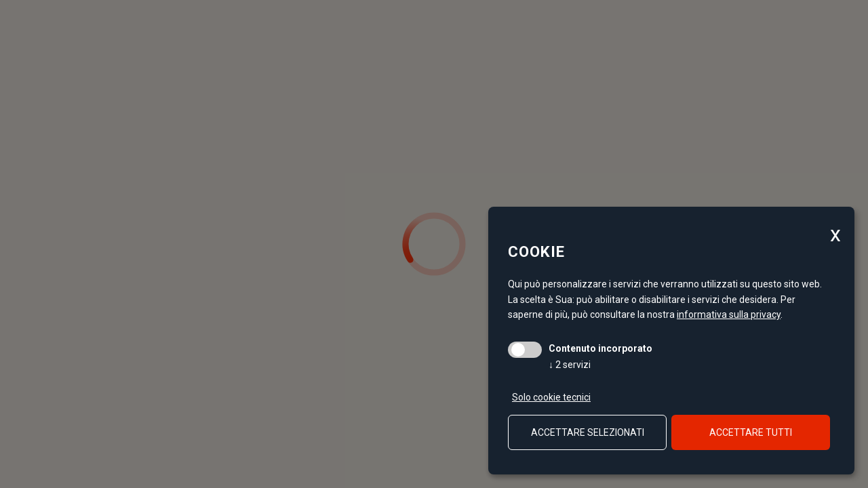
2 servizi (570, 365)
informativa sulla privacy (729, 314)
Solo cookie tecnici (551, 397)
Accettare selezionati (588, 432)
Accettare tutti (751, 432)
